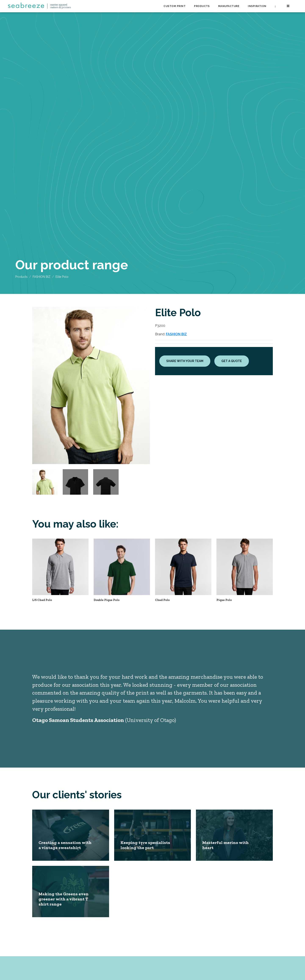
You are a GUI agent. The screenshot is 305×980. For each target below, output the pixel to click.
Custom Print (175, 6)
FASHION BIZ (42, 277)
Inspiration (257, 6)
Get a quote (232, 361)
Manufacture (229, 6)
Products (202, 6)
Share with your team (185, 361)
